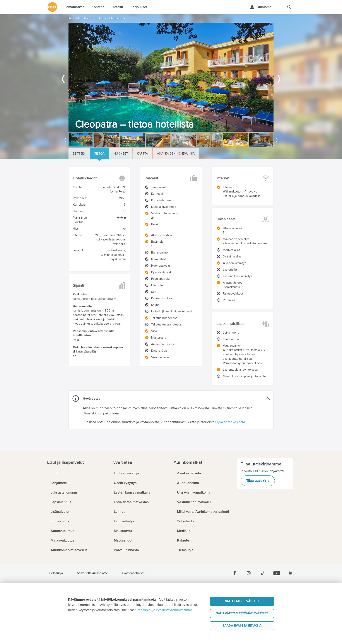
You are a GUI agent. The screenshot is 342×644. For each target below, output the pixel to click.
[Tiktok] (263, 573)
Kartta (142, 154)
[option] (171, 77)
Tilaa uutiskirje (258, 481)
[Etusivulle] (52, 7)
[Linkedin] (291, 573)
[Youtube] (277, 573)
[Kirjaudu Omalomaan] (261, 7)
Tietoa (99, 154)
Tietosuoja (56, 573)
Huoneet (121, 154)
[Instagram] (249, 573)
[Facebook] (235, 573)
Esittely (79, 154)
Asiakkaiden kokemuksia (176, 154)
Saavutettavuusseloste (92, 573)
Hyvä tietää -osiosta (230, 422)
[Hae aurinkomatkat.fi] (289, 7)
